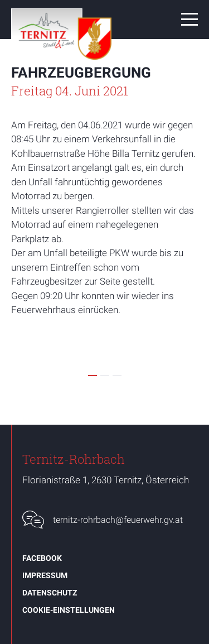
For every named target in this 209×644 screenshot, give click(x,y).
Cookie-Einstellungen (69, 610)
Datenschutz (50, 593)
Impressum (45, 575)
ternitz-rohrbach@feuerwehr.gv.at (118, 520)
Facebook (42, 558)
